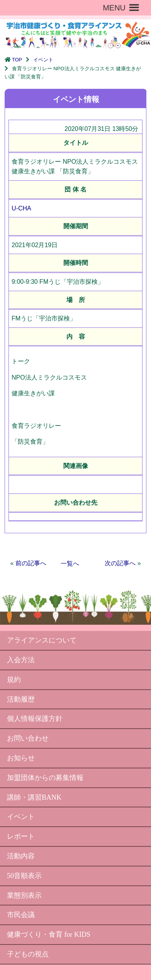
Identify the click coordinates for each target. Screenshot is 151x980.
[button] (114, 8)
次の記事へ (120, 563)
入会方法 (21, 660)
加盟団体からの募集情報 (45, 778)
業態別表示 (24, 895)
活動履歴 (21, 699)
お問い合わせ (28, 738)
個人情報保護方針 (35, 719)
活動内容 (21, 856)
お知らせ (21, 758)
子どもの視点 (28, 954)
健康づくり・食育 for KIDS (49, 934)
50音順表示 (24, 876)
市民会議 (21, 915)
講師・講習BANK (34, 797)
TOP (17, 60)
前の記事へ (31, 563)
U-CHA (21, 208)
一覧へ (70, 564)
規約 (14, 680)
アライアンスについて (42, 640)
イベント (43, 60)
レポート (21, 836)
